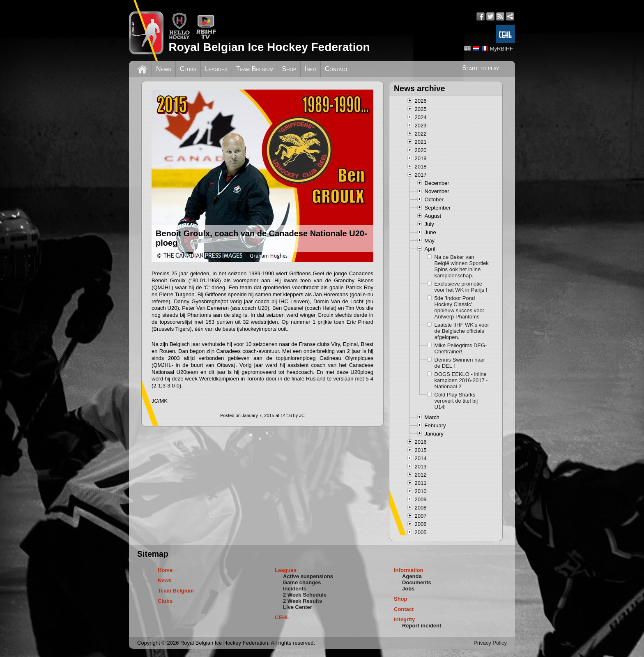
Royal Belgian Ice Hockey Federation (269, 47)
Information (409, 570)
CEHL (282, 617)
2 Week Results (302, 601)
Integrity (404, 619)
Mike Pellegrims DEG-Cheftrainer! (461, 348)
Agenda (412, 576)
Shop (289, 69)
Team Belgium (255, 69)
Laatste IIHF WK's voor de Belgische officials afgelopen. (462, 331)
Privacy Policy (490, 643)
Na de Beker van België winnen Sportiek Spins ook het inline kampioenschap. (462, 266)
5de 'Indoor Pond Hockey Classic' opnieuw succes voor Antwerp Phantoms (459, 307)
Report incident (422, 626)
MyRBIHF (501, 49)
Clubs (188, 69)
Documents (417, 582)
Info (310, 69)
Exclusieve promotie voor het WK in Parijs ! (461, 287)
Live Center (298, 607)
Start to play (481, 68)
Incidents (295, 589)
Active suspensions (308, 576)
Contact (336, 69)
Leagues (216, 69)
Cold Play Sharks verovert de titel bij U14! (456, 401)
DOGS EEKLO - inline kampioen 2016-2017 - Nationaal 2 (461, 380)
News (164, 69)
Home (165, 570)
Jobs (408, 589)
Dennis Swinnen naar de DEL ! (460, 363)
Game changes (302, 582)
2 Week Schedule (305, 595)
